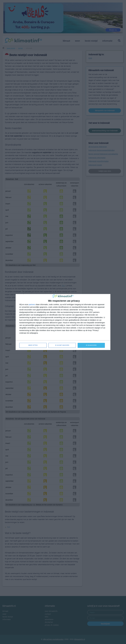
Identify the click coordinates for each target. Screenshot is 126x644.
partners (32, 304)
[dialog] (63, 322)
